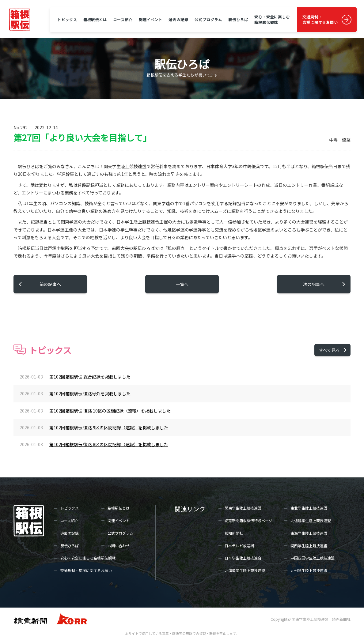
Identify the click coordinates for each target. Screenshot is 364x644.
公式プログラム (208, 19)
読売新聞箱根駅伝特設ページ (248, 520)
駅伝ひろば (238, 19)
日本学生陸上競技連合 (243, 558)
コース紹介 (123, 19)
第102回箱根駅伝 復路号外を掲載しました (90, 394)
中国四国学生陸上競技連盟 (313, 558)
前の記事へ (50, 284)
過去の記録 (178, 19)
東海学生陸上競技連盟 (309, 533)
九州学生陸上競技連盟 (309, 570)
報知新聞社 (234, 533)
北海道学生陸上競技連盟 (245, 570)
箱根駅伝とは (95, 19)
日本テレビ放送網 (239, 546)
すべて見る (329, 350)
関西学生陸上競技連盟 (309, 546)
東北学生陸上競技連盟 (309, 508)
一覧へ (182, 284)
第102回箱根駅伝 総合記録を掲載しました (90, 377)
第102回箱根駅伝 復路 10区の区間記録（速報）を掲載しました (110, 411)
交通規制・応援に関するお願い (320, 19)
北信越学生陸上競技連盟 (311, 520)
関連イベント (151, 19)
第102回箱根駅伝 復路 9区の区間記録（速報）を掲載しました (109, 427)
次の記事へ (314, 284)
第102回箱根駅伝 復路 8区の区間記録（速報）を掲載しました (109, 444)
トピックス (67, 19)
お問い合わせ (119, 546)
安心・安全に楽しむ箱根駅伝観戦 (272, 19)
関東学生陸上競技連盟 (243, 508)
